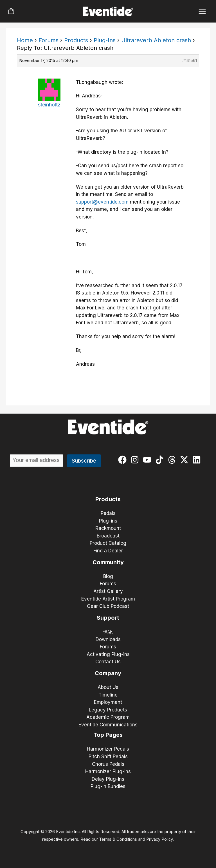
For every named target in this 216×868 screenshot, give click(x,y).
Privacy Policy (159, 839)
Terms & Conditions (118, 839)
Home (25, 40)
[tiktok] (161, 460)
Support (108, 618)
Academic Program (108, 717)
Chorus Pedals (108, 764)
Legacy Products (108, 710)
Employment (108, 702)
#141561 (190, 60)
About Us (108, 687)
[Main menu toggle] (202, 11)
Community (108, 562)
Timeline (108, 695)
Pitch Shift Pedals (108, 757)
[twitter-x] (185, 460)
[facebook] (124, 460)
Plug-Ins (105, 40)
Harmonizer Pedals (108, 749)
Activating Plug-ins (108, 654)
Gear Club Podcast (108, 606)
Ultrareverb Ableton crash (156, 40)
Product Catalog (108, 543)
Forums (49, 40)
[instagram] (136, 460)
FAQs (108, 632)
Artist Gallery (108, 591)
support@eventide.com (102, 202)
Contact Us (108, 662)
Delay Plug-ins (108, 779)
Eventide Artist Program (108, 599)
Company (108, 673)
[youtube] (148, 460)
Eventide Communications (108, 725)
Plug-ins (108, 521)
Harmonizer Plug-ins (108, 771)
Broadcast (108, 536)
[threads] (173, 460)
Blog (108, 576)
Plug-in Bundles (108, 786)
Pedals (108, 513)
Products (76, 40)
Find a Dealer (108, 551)
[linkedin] (198, 460)
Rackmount (108, 528)
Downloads (108, 639)
